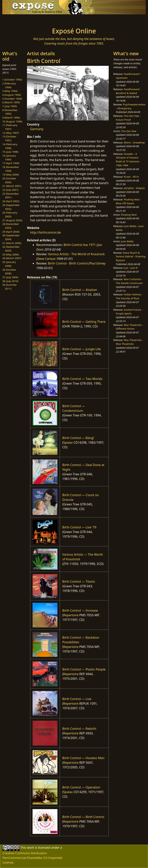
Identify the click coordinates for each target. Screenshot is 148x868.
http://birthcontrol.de (45, 232)
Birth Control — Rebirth (79, 729)
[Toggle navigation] (15, 20)
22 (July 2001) (10, 190)
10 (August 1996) (12, 121)
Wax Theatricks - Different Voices (129, 327)
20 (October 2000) (9, 180)
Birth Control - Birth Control (68, 263)
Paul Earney (98, 263)
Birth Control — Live (77, 699)
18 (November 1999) (11, 169)
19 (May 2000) (11, 175)
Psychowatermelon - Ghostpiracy (131, 106)
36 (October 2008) (9, 272)
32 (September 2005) (11, 249)
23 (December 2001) (11, 196)
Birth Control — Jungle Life (81, 349)
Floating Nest (129, 215)
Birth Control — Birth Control (83, 817)
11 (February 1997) (10, 127)
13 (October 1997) (9, 138)
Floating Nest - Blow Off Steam (128, 201)
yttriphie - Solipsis (134, 188)
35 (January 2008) (9, 264)
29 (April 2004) (11, 232)
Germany (37, 129)
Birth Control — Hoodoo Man (83, 758)
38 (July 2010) (10, 281)
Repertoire (71, 615)
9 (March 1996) (11, 118)
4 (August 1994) (12, 95)
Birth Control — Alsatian (80, 290)
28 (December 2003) (11, 226)
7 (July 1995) (10, 106)
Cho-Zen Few (129, 131)
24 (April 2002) (11, 201)
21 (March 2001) (12, 186)
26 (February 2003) (10, 214)
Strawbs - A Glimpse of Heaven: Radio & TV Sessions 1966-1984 (128, 160)
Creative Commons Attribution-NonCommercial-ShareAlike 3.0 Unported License (32, 858)
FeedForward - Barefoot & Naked (128, 91)
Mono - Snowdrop (134, 142)
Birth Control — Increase (80, 610)
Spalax (68, 442)
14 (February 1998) (10, 146)
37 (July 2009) (10, 277)
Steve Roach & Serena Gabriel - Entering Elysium (131, 256)
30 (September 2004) (11, 237)
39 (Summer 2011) (10, 287)
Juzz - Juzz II (131, 268)
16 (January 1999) (9, 158)
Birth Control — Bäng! (78, 438)
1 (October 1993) (12, 80)
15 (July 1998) (10, 152)
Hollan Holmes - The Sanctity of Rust (129, 296)
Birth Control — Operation (81, 787)
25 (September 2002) (11, 207)
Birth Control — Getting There (84, 322)
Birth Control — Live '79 (79, 527)
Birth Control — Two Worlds (82, 379)
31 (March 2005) (12, 243)
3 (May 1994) (10, 91)
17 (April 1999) (11, 163)
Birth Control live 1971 (80, 245)
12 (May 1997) (11, 133)
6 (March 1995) (11, 102)
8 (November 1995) (10, 112)
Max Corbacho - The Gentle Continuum (129, 281)
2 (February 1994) (9, 85)
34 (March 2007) (12, 258)
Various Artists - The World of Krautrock (76, 254)
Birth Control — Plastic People (84, 669)
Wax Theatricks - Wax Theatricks (129, 342)
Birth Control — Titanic (79, 581)
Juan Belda (127, 241)
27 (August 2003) (12, 220)
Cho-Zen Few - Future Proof (128, 118)
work (31, 848)
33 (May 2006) (11, 254)
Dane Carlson (46, 259)
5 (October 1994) (12, 99)
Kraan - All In (131, 177)
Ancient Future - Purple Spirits (129, 312)
